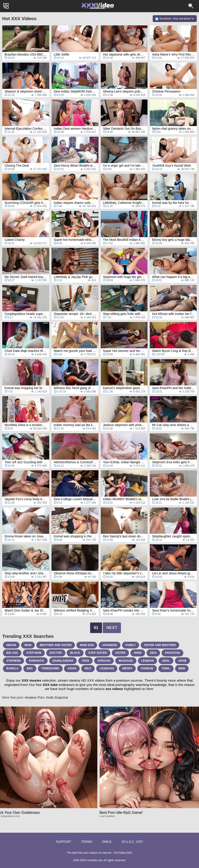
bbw (182, 668)
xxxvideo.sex (95, 860)
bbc (30, 668)
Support (63, 842)
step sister (98, 653)
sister (120, 653)
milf (88, 668)
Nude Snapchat (57, 697)
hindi (138, 653)
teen (85, 661)
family (131, 645)
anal (166, 661)
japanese (110, 645)
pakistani (172, 653)
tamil (166, 668)
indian (11, 645)
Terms (87, 842)
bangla (12, 668)
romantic (37, 661)
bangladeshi (63, 661)
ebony (127, 668)
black (75, 653)
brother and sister (56, 645)
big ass (12, 653)
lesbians (107, 668)
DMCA (107, 842)
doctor (56, 653)
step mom (34, 653)
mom (28, 645)
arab (182, 661)
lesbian (148, 661)
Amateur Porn (34, 697)
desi (153, 653)
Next (112, 628)
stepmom (14, 661)
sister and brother (160, 645)
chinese (147, 668)
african (104, 661)
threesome (50, 668)
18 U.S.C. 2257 (132, 842)
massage (126, 661)
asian (72, 668)
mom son (87, 645)
